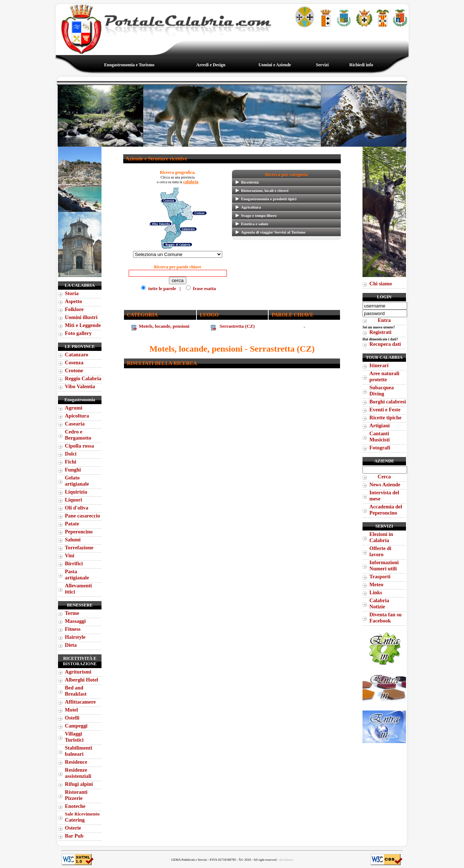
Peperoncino (79, 532)
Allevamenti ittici (78, 589)
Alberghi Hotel (82, 680)
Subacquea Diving (382, 391)
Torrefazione (79, 548)
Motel (71, 710)
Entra (384, 320)
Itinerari (379, 365)
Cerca (384, 477)
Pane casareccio (82, 516)
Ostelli (72, 718)
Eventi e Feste (385, 410)
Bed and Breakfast (76, 691)
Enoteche (75, 806)
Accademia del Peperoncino (386, 510)
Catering (82, 817)
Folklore (74, 309)
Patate (72, 524)
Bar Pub (74, 836)
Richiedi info (361, 65)
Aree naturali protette (384, 376)
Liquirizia (76, 492)
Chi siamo (381, 284)
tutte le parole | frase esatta (178, 280)
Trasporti (380, 576)
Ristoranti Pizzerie (76, 795)
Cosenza (74, 362)
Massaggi (75, 621)
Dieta (71, 645)
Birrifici (74, 563)
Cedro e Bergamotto (78, 435)
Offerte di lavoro (380, 551)
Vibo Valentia (80, 386)
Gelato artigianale (77, 481)
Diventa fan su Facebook (386, 618)
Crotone (74, 370)
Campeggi (76, 726)
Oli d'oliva (76, 508)
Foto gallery (78, 333)
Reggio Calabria (83, 378)
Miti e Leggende (83, 325)
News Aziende (385, 485)
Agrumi (74, 408)
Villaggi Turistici (74, 737)
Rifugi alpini (79, 784)
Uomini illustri (81, 317)
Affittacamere (80, 702)
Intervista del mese (384, 496)
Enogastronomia (80, 400)
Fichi (71, 462)
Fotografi (380, 448)
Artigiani (380, 425)
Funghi (73, 470)
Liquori (73, 500)
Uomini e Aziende (275, 65)
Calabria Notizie (379, 603)
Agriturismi (78, 672)
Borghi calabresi (388, 402)
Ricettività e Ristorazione (80, 661)
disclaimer (286, 860)
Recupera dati (385, 344)
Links (376, 592)
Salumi (73, 540)
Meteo (376, 584)
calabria (191, 182)
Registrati (380, 332)
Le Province (80, 347)
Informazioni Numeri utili (384, 565)
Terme (72, 613)
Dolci (71, 454)
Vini (70, 555)
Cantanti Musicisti (380, 437)
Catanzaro (76, 355)
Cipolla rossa (79, 446)
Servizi (322, 65)
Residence (76, 762)
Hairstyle (75, 637)
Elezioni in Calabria (381, 537)
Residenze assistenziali (78, 773)
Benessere (80, 605)
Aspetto (73, 301)
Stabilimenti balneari (78, 751)
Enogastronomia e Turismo (129, 65)
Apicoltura (77, 416)
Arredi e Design (211, 65)
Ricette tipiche (385, 418)
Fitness (73, 629)
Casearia (75, 424)
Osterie (73, 828)
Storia (72, 293)
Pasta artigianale (77, 575)
